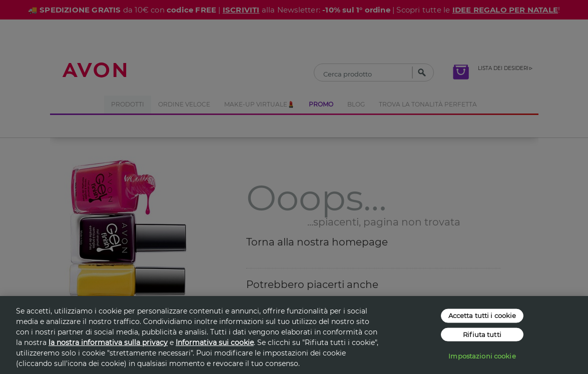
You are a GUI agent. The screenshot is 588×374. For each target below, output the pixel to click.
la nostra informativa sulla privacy (108, 342)
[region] (294, 335)
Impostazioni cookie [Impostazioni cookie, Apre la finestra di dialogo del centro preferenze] (482, 356)
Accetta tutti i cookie (482, 315)
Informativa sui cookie (215, 342)
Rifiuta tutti (482, 334)
